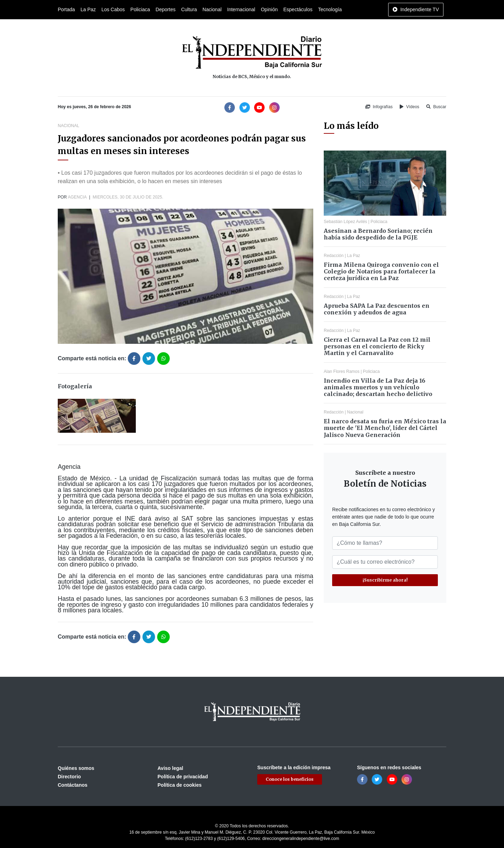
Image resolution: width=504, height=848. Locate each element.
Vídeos (409, 107)
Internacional (241, 9)
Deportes (166, 9)
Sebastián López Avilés (345, 222)
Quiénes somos (76, 768)
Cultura (189, 9)
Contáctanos (73, 785)
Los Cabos (113, 9)
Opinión (269, 9)
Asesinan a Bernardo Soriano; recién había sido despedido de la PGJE (378, 234)
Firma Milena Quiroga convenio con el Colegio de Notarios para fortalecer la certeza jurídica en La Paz (381, 271)
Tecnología (330, 9)
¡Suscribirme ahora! (385, 580)
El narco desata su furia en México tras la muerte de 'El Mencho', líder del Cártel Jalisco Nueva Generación (385, 428)
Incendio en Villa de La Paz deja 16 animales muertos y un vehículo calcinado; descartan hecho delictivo (378, 387)
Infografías (379, 107)
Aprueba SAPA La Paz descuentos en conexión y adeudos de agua (377, 309)
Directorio (69, 777)
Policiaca (140, 9)
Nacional (212, 9)
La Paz (88, 9)
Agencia (77, 197)
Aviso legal (170, 768)
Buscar (436, 107)
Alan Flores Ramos (342, 371)
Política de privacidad (183, 777)
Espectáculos (298, 9)
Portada (66, 9)
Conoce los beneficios (290, 779)
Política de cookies (180, 785)
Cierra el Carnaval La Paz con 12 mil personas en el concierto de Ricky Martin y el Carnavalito (377, 346)
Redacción (334, 256)
